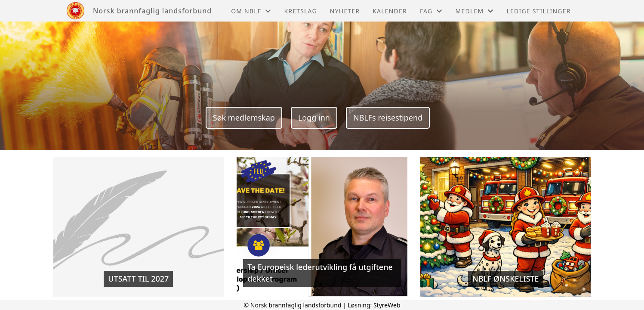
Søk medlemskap (244, 118)
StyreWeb (387, 305)
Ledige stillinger (539, 11)
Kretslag (300, 11)
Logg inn (314, 118)
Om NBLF (251, 11)
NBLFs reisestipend (388, 118)
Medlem (475, 11)
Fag (431, 11)
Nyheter (345, 11)
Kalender (390, 11)
